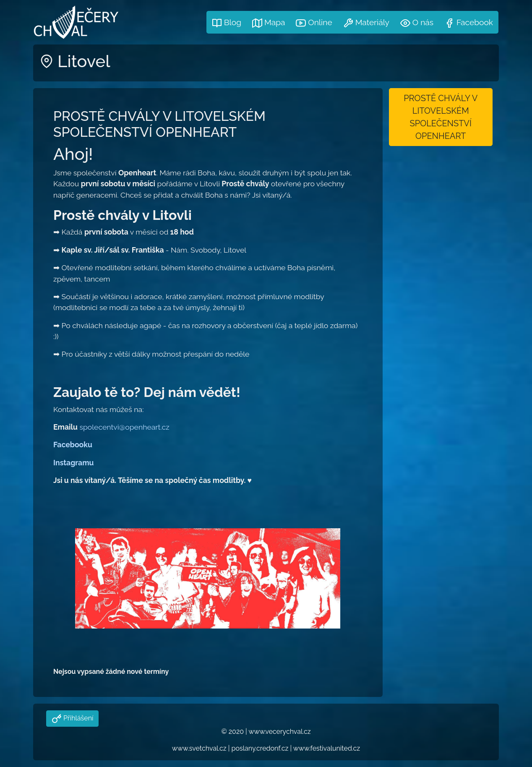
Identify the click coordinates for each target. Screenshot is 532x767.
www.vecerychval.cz (279, 732)
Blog (227, 23)
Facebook (469, 23)
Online (314, 23)
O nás (417, 23)
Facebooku (73, 445)
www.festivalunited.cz (327, 748)
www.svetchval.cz (199, 748)
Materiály (366, 23)
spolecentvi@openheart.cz (124, 427)
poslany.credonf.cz (260, 748)
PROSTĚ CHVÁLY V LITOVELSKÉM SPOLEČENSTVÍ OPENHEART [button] (441, 117)
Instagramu (73, 463)
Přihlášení (77, 718)
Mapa (269, 23)
